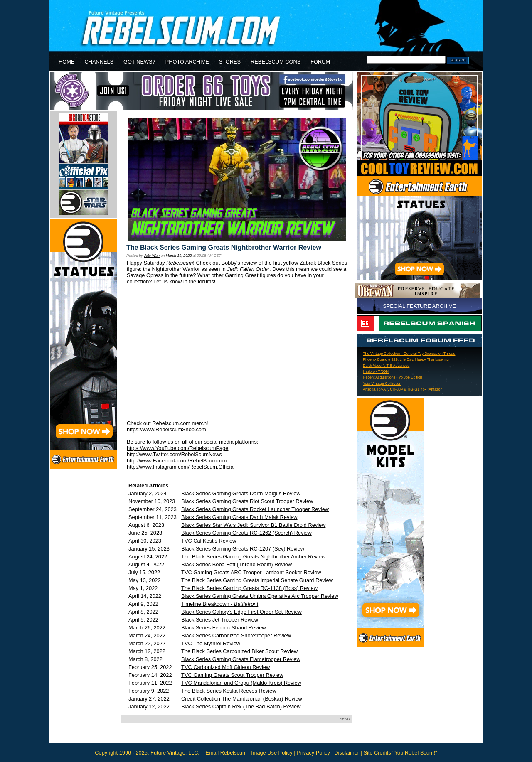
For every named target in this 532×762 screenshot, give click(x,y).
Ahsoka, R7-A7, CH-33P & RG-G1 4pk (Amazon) (403, 389)
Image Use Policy (272, 753)
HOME (66, 62)
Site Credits (377, 753)
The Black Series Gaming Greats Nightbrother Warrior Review (224, 247)
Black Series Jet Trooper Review (220, 620)
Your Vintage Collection (382, 383)
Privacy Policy (313, 753)
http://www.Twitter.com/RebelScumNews (174, 454)
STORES (230, 62)
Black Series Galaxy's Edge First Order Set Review (241, 612)
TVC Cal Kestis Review (209, 541)
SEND (345, 719)
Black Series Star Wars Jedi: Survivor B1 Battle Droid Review (253, 525)
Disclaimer (347, 753)
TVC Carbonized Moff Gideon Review (225, 667)
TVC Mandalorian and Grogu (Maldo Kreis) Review (241, 683)
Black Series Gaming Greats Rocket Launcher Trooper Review (255, 509)
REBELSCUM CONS (276, 62)
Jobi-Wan (152, 256)
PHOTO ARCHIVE (187, 62)
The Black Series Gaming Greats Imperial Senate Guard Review (257, 580)
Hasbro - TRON (376, 371)
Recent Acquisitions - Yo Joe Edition (393, 377)
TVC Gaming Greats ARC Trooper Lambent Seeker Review (251, 572)
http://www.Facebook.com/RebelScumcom (177, 461)
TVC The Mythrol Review (211, 643)
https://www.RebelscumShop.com (166, 429)
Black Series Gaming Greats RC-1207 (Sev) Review (243, 549)
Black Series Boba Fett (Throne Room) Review (236, 564)
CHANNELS (99, 62)
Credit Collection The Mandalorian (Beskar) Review (242, 699)
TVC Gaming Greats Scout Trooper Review (232, 675)
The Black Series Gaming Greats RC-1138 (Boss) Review (249, 588)
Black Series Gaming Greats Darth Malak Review (239, 517)
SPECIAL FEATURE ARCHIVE (419, 306)
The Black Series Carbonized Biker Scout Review (239, 651)
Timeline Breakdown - (220, 604)
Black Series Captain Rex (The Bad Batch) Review (241, 707)
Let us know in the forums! (184, 281)
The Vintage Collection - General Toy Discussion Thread (409, 354)
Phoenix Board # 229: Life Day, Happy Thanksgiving (406, 359)
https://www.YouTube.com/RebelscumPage (177, 448)
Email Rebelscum (226, 753)
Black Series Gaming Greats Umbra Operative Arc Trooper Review (260, 596)
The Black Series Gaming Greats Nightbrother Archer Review (253, 557)
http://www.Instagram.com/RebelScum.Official (181, 467)
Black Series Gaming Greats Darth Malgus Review (241, 493)
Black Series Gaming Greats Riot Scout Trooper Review (247, 501)
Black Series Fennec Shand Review (223, 628)
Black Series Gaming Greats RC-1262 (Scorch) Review (246, 533)
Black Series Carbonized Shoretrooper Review (236, 635)
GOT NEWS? (139, 62)
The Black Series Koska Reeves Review (229, 691)
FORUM (320, 62)
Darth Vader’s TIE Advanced (386, 366)
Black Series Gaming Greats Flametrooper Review (241, 659)
